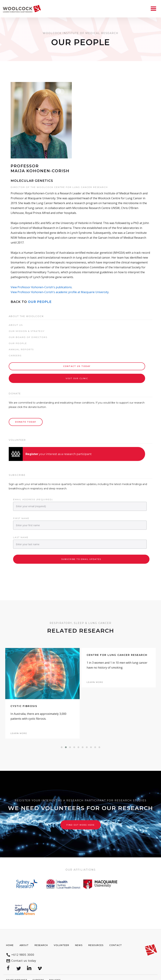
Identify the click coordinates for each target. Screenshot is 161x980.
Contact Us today (77, 366)
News (79, 945)
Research (41, 945)
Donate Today (26, 422)
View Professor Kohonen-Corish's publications (41, 287)
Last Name (21, 537)
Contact (116, 945)
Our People (40, 302)
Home (10, 945)
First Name (21, 518)
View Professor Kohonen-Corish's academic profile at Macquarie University (60, 292)
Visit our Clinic (77, 378)
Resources (96, 945)
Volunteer (61, 945)
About (24, 945)
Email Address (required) (33, 499)
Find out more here (81, 825)
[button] (62, 747)
